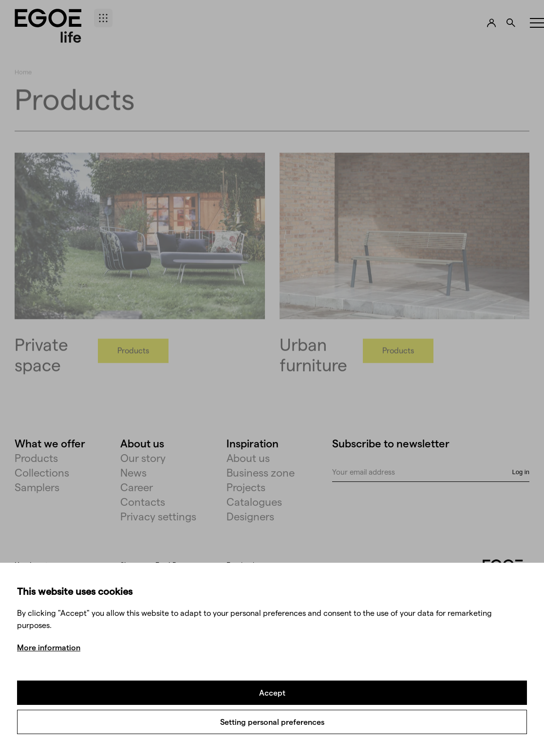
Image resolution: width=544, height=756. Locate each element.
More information (49, 647)
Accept (272, 692)
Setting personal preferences (272, 722)
